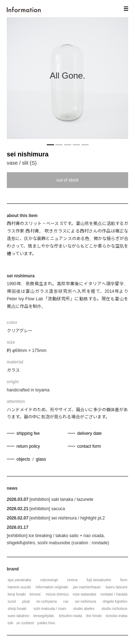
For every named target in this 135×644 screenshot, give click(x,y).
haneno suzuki (19, 587)
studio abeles (84, 609)
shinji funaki (17, 609)
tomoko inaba (117, 616)
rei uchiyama (47, 601)
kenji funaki (17, 594)
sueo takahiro (18, 616)
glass (41, 459)
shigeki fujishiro (115, 601)
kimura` (35, 594)
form (124, 580)
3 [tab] (68, 144)
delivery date (90, 433)
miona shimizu (57, 594)
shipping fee (28, 433)
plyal (26, 601)
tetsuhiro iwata (71, 616)
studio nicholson (114, 609)
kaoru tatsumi (117, 587)
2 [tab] (59, 144)
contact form (89, 446)
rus (66, 601)
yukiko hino (46, 623)
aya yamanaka (19, 580)
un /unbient (25, 623)
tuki (10, 623)
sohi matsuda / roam (50, 609)
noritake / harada (114, 594)
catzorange (49, 580)
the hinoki (94, 616)
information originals (52, 587)
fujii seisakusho (99, 580)
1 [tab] (50, 144)
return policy (28, 446)
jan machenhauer (87, 587)
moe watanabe (85, 594)
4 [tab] (76, 144)
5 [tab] (85, 144)
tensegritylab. (44, 616)
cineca (72, 580)
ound (12, 601)
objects (23, 459)
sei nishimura (28, 154)
